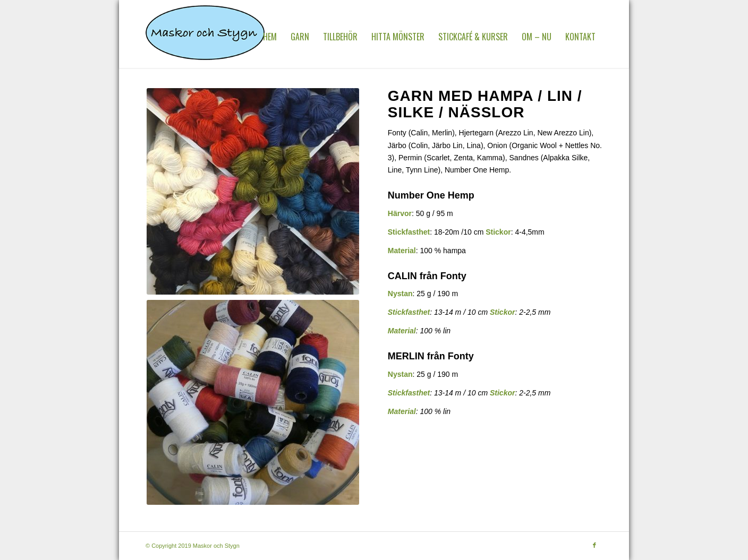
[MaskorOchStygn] (205, 37)
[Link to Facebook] (594, 545)
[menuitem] (270, 37)
